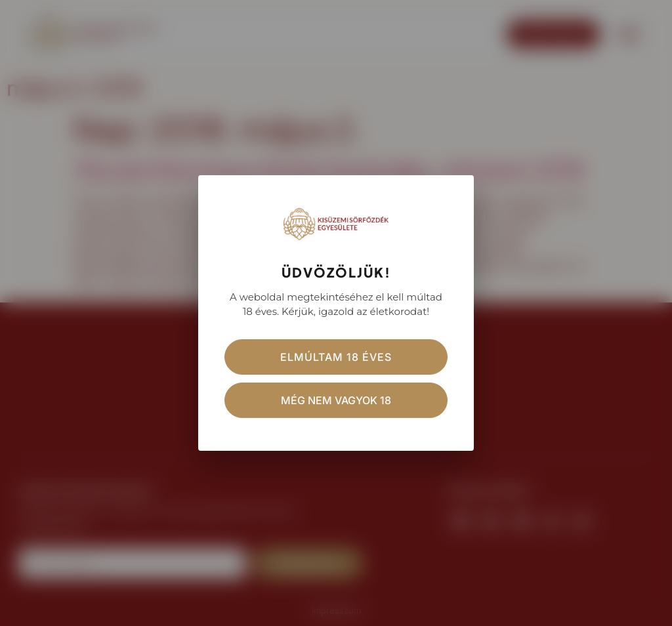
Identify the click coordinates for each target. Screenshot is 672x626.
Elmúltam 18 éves (336, 357)
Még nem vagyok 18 (336, 400)
